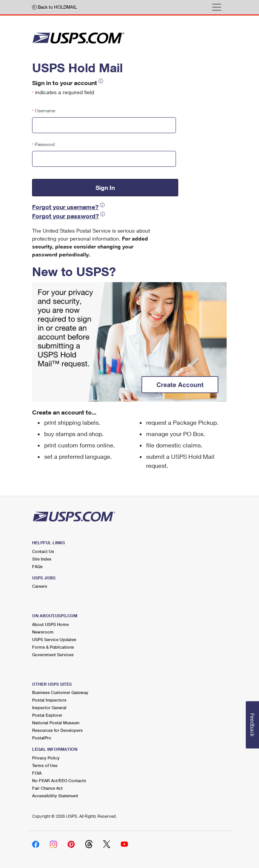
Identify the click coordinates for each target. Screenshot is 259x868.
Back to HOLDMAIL (55, 7)
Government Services (53, 654)
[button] (101, 81)
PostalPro (42, 738)
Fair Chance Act (47, 788)
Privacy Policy (46, 758)
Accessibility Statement (55, 796)
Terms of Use (45, 765)
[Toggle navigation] (217, 7)
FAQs (37, 566)
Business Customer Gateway (60, 692)
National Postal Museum (56, 723)
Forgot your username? (65, 207)
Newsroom (43, 632)
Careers (40, 586)
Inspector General (49, 707)
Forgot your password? (66, 216)
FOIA (37, 773)
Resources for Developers (57, 730)
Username (44, 111)
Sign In (105, 187)
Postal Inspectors (49, 700)
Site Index (42, 559)
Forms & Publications (53, 647)
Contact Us (43, 551)
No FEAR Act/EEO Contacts (59, 780)
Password (43, 144)
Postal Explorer (47, 715)
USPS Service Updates (54, 639)
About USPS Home (50, 624)
